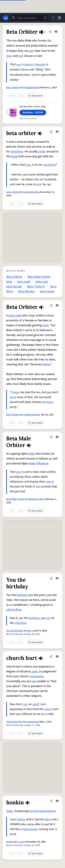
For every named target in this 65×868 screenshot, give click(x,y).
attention (17, 152)
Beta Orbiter (13, 88)
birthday (22, 595)
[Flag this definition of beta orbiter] (57, 132)
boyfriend (49, 165)
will (38, 487)
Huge (10, 811)
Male (32, 454)
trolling (17, 610)
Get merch (35, 96)
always (29, 64)
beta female (14, 287)
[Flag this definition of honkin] (57, 801)
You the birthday (15, 631)
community (36, 676)
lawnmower (30, 829)
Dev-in (30, 631)
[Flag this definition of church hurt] (57, 657)
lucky (46, 325)
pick (39, 184)
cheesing (40, 64)
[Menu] (59, 18)
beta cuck (42, 282)
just (34, 681)
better (47, 364)
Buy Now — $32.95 (33, 113)
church (48, 709)
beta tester (47, 291)
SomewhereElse (31, 192)
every (50, 402)
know (16, 392)
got (48, 618)
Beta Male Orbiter (39, 277)
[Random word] (45, 18)
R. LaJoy (21, 842)
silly (9, 610)
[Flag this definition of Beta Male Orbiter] (57, 437)
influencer (42, 463)
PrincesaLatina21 (30, 722)
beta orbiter (13, 192)
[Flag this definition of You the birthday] (57, 578)
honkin (10, 842)
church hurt (12, 722)
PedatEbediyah (31, 88)
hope (14, 156)
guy (19, 64)
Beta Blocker (27, 291)
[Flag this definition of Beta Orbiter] (56, 32)
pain (35, 671)
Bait (48, 819)
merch (50, 482)
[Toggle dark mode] (53, 18)
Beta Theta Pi (36, 287)
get (32, 51)
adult (36, 704)
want (13, 397)
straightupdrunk (32, 415)
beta (9, 282)
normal (34, 811)
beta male (24, 282)
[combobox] (29, 18)
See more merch (28, 118)
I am (25, 704)
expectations (48, 811)
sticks (42, 152)
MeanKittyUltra (36, 499)
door (9, 56)
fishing (21, 819)
